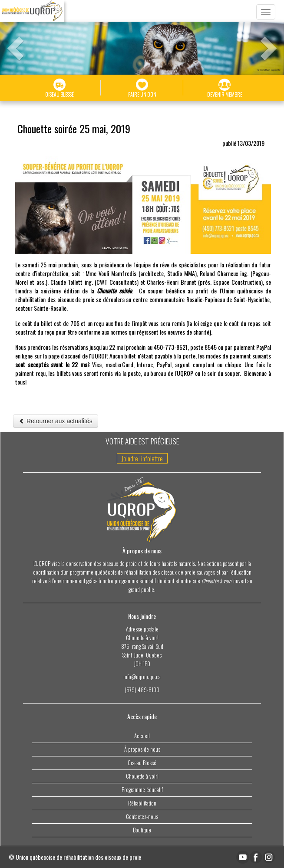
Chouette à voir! (142, 776)
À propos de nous (142, 749)
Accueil (142, 736)
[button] (9, 39)
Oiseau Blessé (142, 763)
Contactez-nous (142, 817)
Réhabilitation (142, 803)
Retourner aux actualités (56, 421)
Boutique (142, 830)
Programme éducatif (142, 790)
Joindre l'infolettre (142, 458)
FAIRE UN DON (142, 88)
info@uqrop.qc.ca (142, 677)
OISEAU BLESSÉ (59, 88)
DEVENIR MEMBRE (225, 88)
